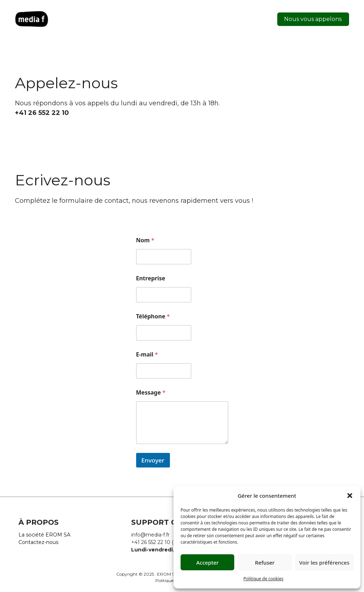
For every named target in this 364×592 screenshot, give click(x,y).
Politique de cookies (263, 579)
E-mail (147, 355)
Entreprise (151, 278)
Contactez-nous (38, 542)
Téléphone (153, 316)
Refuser (265, 562)
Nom (145, 240)
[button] (350, 496)
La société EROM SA (44, 535)
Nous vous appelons (313, 19)
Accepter (207, 562)
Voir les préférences (324, 562)
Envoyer (153, 460)
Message (151, 393)
